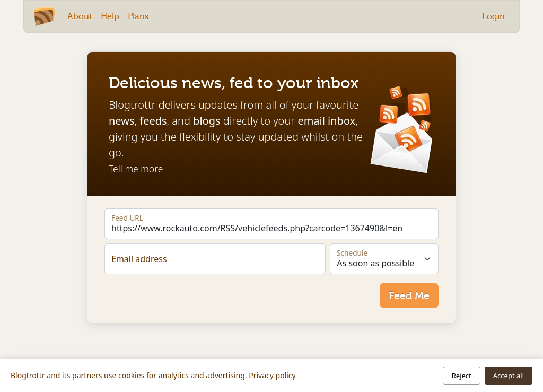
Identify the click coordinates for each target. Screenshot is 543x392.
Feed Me (409, 295)
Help (110, 16)
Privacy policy (272, 375)
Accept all (509, 376)
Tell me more (136, 169)
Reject (462, 376)
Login (493, 16)
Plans (138, 16)
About (80, 16)
